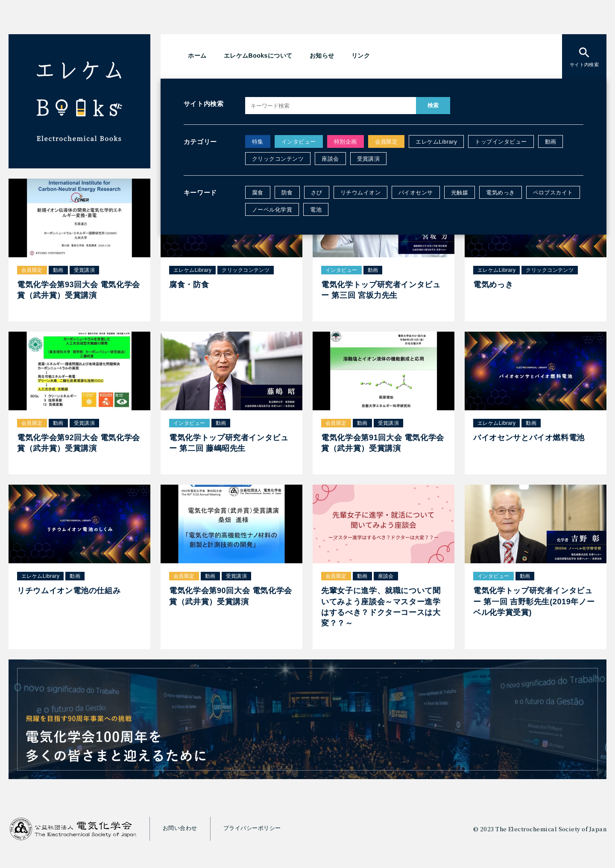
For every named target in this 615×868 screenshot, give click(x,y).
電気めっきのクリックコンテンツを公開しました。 (383, 147)
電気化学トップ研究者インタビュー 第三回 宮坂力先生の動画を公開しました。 (421, 129)
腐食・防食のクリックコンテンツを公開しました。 (383, 110)
